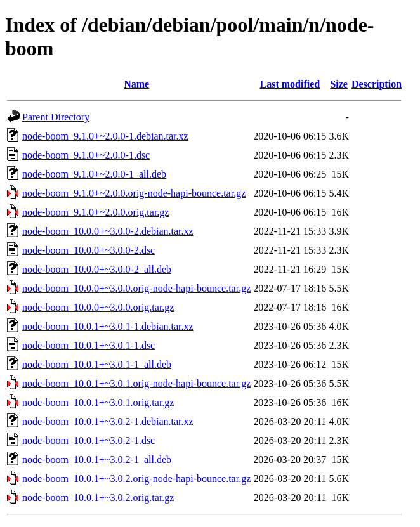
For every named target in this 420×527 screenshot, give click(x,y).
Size (339, 84)
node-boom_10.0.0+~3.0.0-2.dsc (89, 250)
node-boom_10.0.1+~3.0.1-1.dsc (89, 345)
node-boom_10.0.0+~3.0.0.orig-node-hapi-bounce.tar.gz (136, 288)
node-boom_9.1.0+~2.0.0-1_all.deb (94, 174)
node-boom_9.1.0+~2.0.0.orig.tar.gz (95, 212)
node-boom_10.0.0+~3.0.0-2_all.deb (97, 269)
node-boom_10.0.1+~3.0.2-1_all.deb (97, 459)
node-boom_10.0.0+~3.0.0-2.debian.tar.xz (108, 231)
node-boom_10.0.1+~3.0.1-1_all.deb (97, 364)
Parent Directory (56, 117)
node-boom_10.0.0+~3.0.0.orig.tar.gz (98, 307)
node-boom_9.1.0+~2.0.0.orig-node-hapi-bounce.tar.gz (134, 193)
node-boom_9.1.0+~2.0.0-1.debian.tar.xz (105, 136)
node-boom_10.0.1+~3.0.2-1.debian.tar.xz (108, 421)
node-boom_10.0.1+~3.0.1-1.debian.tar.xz (108, 326)
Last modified (290, 84)
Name (136, 84)
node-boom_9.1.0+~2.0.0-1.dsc (86, 155)
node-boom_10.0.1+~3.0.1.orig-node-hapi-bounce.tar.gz (136, 383)
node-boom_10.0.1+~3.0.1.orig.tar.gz (98, 402)
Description (377, 84)
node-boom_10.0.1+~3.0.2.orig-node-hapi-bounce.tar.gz (136, 478)
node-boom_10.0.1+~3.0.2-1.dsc (89, 440)
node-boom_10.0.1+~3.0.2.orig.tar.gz (98, 498)
